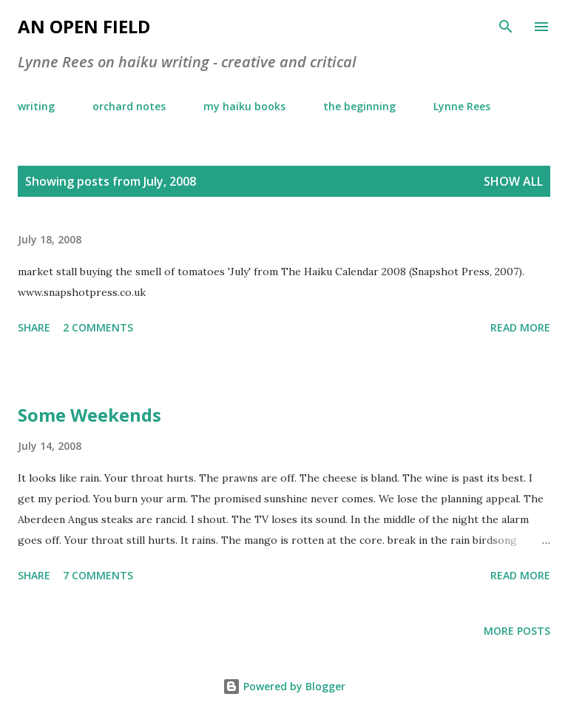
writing (36, 106)
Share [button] (34, 327)
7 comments (98, 575)
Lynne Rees (462, 106)
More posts (517, 631)
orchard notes (129, 106)
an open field (84, 26)
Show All (513, 181)
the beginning (359, 106)
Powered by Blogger (284, 686)
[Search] (506, 27)
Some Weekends (89, 415)
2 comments (98, 327)
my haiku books (244, 106)
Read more (520, 327)
